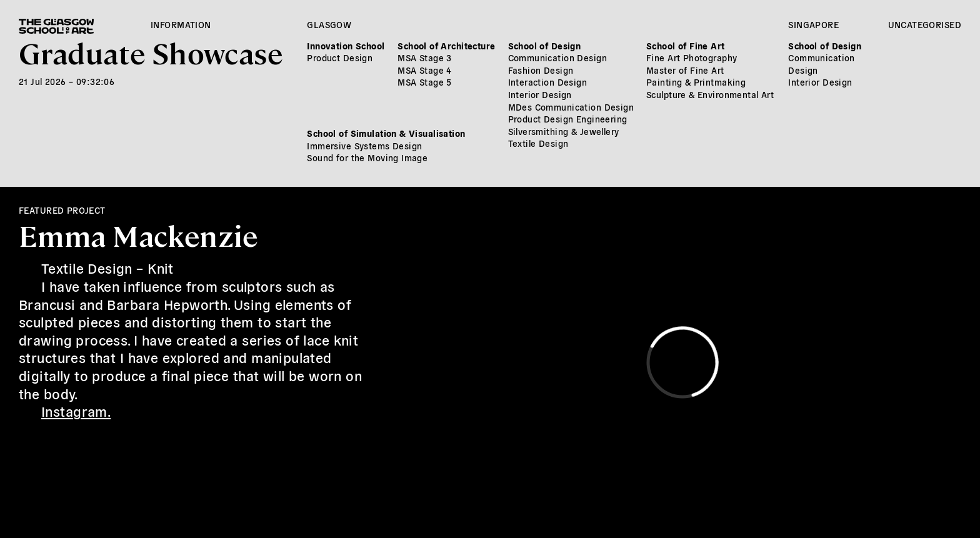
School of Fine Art (686, 46)
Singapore (813, 24)
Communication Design (557, 57)
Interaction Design (548, 82)
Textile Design (538, 143)
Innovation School (346, 46)
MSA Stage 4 (425, 70)
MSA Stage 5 (425, 82)
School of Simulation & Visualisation (386, 133)
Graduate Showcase (151, 52)
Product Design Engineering (568, 119)
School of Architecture (446, 46)
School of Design (545, 46)
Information (181, 24)
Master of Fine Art (685, 70)
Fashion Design (541, 70)
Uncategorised (925, 24)
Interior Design (540, 94)
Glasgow (329, 24)
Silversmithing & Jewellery (564, 131)
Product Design (340, 57)
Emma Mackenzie (138, 235)
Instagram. (76, 411)
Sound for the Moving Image (367, 157)
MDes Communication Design (571, 107)
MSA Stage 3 (425, 57)
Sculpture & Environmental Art (710, 94)
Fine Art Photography (692, 57)
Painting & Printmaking (696, 82)
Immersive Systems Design (364, 146)
